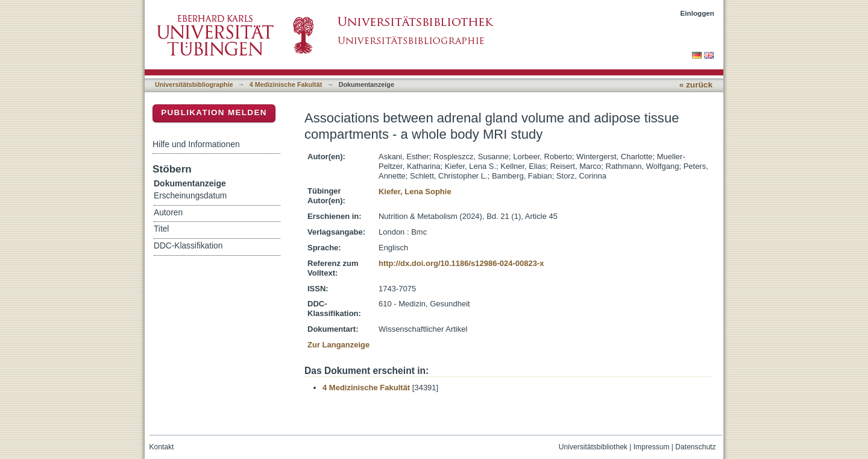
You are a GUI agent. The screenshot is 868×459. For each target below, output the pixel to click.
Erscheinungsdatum (190, 196)
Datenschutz (695, 447)
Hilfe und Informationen (196, 144)
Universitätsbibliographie (194, 84)
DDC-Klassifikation (188, 246)
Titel (161, 229)
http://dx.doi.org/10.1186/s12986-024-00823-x (461, 263)
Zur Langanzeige (338, 345)
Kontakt (162, 447)
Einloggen (698, 13)
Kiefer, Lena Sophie (415, 192)
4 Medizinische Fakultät (286, 84)
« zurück (696, 85)
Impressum (652, 447)
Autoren (168, 213)
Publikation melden (214, 112)
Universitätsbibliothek (593, 447)
